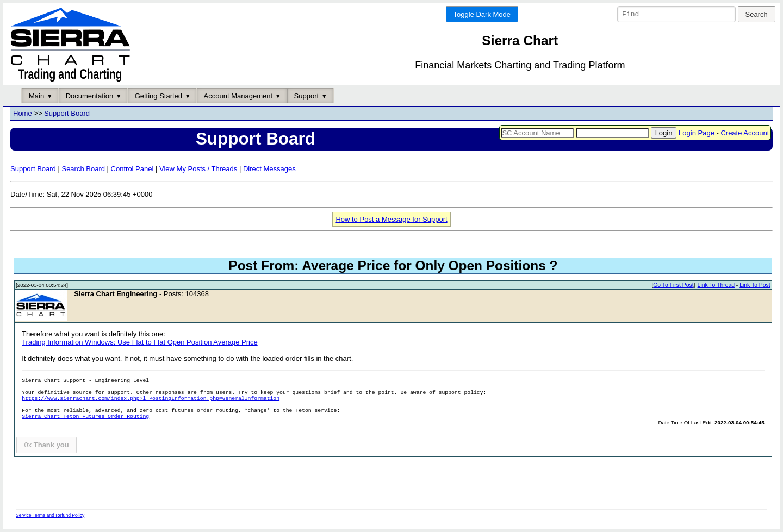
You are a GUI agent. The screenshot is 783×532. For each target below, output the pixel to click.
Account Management (238, 96)
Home (23, 114)
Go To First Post (673, 286)
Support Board (67, 114)
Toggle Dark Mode (482, 14)
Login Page (697, 133)
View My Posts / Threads (198, 169)
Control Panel (132, 169)
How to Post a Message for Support (391, 219)
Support (307, 96)
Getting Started (159, 96)
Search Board (83, 169)
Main (36, 96)
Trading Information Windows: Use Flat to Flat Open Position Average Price (140, 343)
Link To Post (755, 286)
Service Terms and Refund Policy (50, 515)
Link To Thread (716, 286)
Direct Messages (269, 169)
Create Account (745, 133)
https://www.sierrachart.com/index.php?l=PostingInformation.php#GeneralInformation (151, 399)
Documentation (89, 96)
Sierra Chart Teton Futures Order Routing (85, 417)
